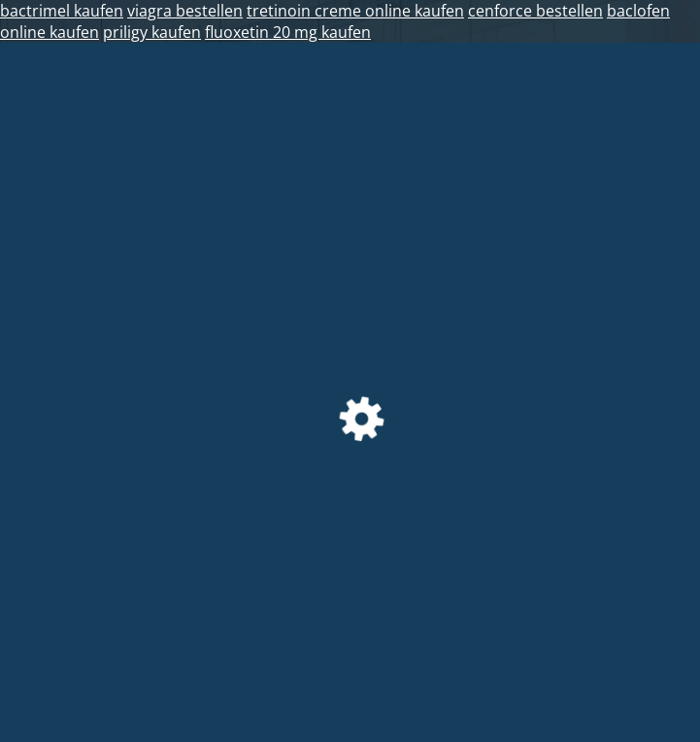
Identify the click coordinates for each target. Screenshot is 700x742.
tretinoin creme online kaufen (355, 11)
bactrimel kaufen (62, 11)
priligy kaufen (152, 32)
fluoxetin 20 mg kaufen (288, 32)
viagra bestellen (185, 11)
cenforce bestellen (535, 11)
